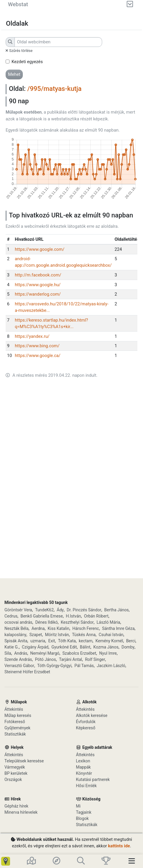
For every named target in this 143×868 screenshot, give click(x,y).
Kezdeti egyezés (27, 62)
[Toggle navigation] (133, 861)
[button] (14, 74)
